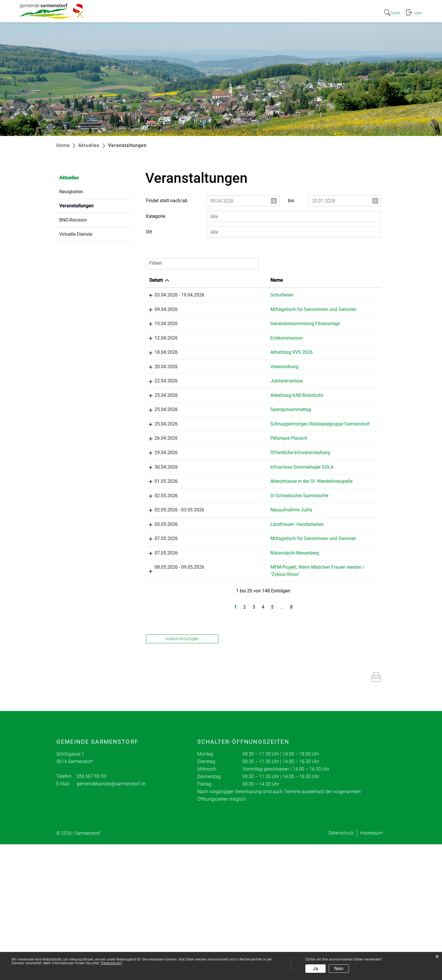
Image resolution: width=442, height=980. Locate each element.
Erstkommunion (222, 351)
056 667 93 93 (91, 912)
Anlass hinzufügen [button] (182, 774)
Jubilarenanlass (222, 401)
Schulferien (218, 295)
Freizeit (348, 12)
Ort (149, 232)
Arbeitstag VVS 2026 (227, 365)
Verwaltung (291, 12)
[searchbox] (294, 216)
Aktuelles (209, 12)
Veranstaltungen (90, 205)
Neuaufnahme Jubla (227, 612)
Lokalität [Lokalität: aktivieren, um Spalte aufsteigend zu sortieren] (287, 280)
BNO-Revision (73, 220)
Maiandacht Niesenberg (230, 682)
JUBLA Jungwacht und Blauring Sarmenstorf (351, 534)
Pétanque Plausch (224, 492)
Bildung (322, 12)
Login (418, 13)
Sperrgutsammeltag (226, 443)
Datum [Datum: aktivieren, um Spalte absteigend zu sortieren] (156, 280)
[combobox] (294, 216)
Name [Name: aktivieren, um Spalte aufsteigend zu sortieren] (212, 280)
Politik (261, 12)
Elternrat (340, 703)
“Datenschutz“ (111, 963)
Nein (339, 969)
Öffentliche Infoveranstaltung (236, 513)
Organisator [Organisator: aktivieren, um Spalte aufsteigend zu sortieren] (344, 280)
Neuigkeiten (71, 192)
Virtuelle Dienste (76, 234)
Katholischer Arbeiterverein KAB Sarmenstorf (350, 422)
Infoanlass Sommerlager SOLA (237, 527)
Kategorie (156, 216)
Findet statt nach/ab (167, 201)
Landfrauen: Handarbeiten (233, 640)
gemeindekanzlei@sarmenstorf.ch (111, 919)
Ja (315, 969)
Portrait (237, 12)
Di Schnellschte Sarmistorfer (235, 584)
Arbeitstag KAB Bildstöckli (232, 415)
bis (291, 201)
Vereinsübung (220, 380)
